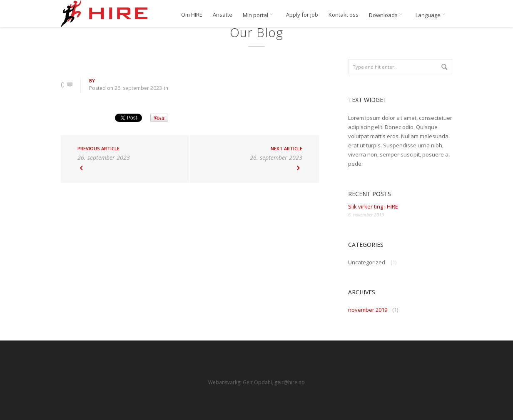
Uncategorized (367, 262)
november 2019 (368, 310)
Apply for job (302, 15)
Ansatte (223, 15)
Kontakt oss (344, 15)
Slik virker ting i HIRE (373, 206)
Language (432, 15)
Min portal (259, 15)
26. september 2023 (138, 88)
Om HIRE (192, 15)
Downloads (387, 15)
